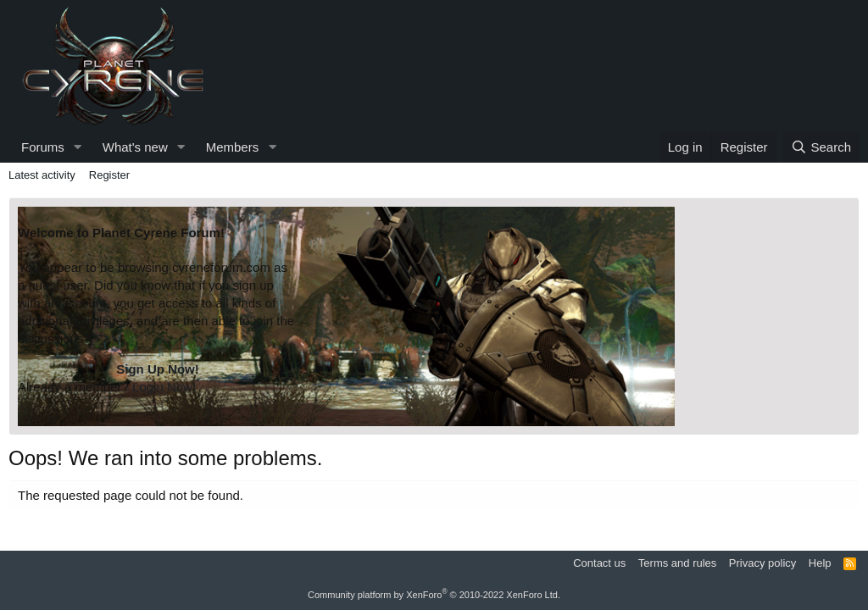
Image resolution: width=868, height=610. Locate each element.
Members (233, 147)
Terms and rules (677, 563)
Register (109, 175)
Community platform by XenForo (434, 595)
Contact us (599, 563)
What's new (135, 147)
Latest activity (42, 175)
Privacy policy (762, 563)
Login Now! (164, 387)
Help (820, 563)
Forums (43, 147)
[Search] (821, 147)
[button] (78, 147)
